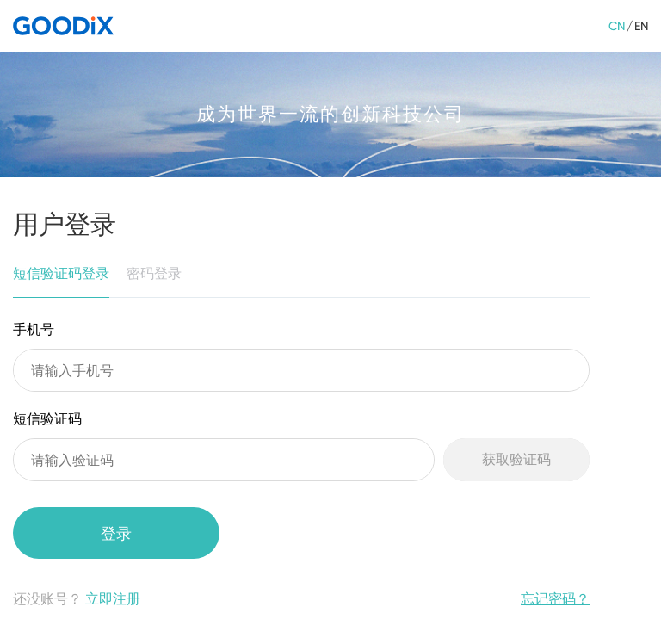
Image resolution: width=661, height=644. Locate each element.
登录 (116, 533)
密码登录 (154, 273)
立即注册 (113, 599)
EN (641, 26)
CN (617, 26)
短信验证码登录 (61, 273)
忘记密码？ (555, 599)
